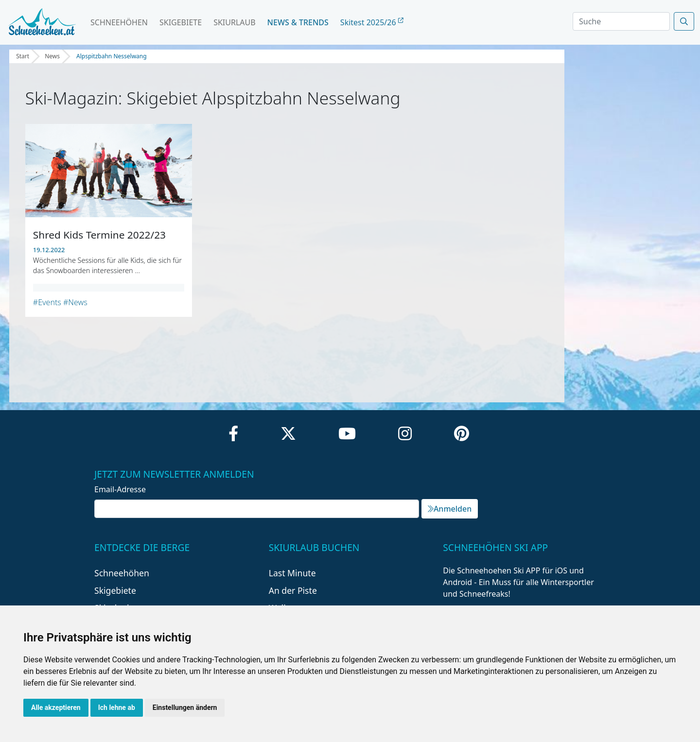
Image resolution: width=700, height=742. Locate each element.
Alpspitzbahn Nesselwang (112, 56)
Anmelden (450, 509)
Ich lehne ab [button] (117, 707)
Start (23, 56)
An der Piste (293, 590)
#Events (47, 302)
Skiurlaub (234, 22)
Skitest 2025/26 (372, 22)
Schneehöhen (119, 22)
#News (75, 302)
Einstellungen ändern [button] (185, 707)
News (52, 56)
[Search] (621, 21)
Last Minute (292, 573)
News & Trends (298, 22)
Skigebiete (181, 22)
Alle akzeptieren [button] (56, 707)
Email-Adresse (120, 489)
